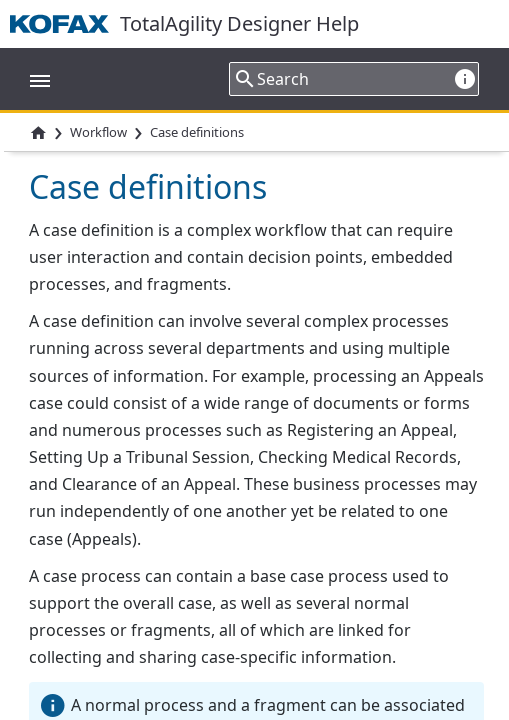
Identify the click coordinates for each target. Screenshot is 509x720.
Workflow (98, 132)
